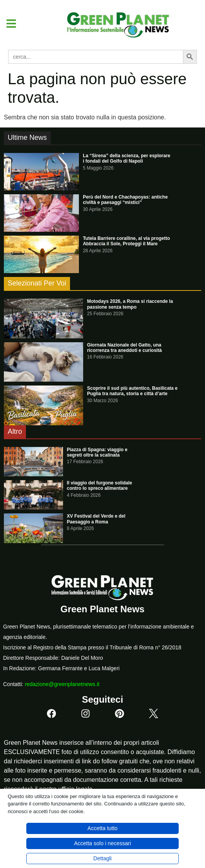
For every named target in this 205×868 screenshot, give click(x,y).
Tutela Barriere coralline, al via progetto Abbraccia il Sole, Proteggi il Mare (126, 241)
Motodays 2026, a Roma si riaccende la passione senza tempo (130, 304)
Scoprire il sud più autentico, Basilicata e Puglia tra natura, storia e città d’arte (132, 391)
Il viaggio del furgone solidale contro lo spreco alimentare (100, 486)
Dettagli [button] (102, 858)
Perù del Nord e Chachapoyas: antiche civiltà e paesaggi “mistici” (125, 200)
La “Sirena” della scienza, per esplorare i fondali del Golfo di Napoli (126, 158)
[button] (8, 24)
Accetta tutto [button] (102, 828)
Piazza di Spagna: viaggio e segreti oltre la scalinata (97, 452)
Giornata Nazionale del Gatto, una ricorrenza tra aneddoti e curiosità (124, 348)
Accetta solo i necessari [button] (102, 843)
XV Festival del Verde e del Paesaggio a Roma (96, 519)
